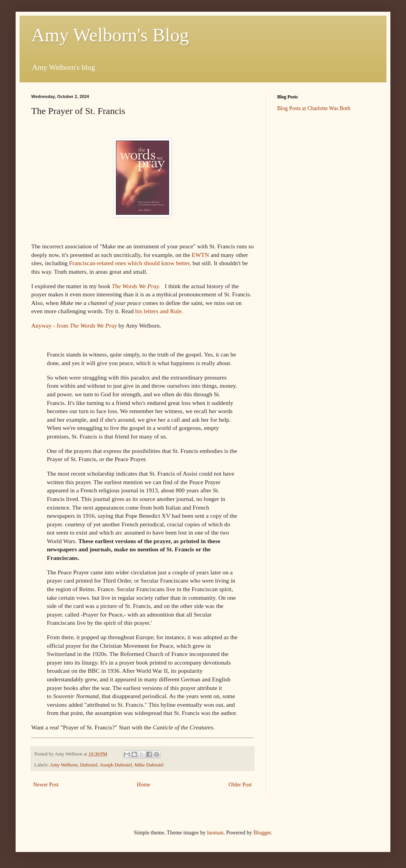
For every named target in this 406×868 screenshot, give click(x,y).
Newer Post (46, 785)
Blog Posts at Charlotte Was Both (314, 108)
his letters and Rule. (160, 311)
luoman (215, 833)
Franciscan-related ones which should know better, (131, 263)
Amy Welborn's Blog (110, 35)
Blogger (262, 833)
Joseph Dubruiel (116, 765)
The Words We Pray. (137, 286)
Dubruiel (89, 765)
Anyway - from (74, 325)
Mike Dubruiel (149, 765)
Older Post (240, 785)
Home (144, 785)
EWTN (200, 255)
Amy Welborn (64, 765)
